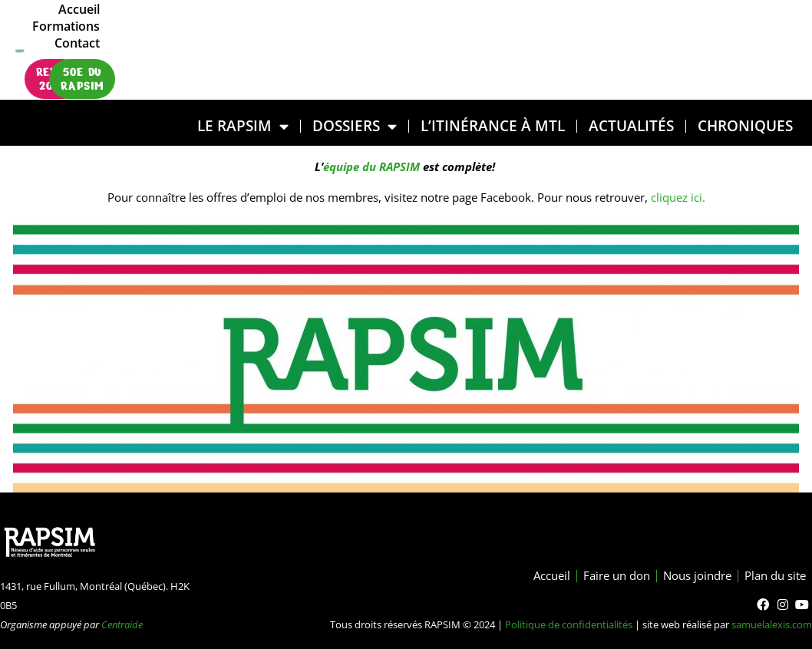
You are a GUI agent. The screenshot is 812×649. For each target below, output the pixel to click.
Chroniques (745, 125)
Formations (679, 33)
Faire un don (601, 576)
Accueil (609, 33)
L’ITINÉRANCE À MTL (493, 125)
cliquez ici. (677, 197)
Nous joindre (688, 576)
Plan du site (772, 576)
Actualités (631, 125)
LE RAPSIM (243, 126)
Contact (751, 33)
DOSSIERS (355, 126)
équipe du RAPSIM (371, 166)
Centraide (122, 624)
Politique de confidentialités (569, 624)
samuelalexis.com (772, 624)
